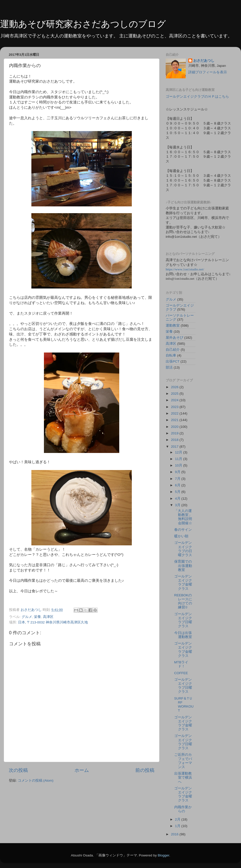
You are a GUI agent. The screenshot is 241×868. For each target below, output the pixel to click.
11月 (179, 459)
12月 (179, 452)
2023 (175, 407)
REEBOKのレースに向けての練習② (183, 601)
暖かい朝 (181, 536)
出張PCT (173, 361)
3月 (178, 505)
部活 (169, 367)
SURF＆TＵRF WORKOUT (184, 705)
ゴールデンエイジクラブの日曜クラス (183, 549)
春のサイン (183, 530)
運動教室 (173, 326)
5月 (178, 492)
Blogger (163, 855)
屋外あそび (174, 338)
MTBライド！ (181, 664)
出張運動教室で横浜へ (183, 777)
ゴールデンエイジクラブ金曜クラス (183, 583)
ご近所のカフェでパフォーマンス (183, 761)
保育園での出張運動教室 (183, 566)
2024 (175, 400)
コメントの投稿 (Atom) (36, 780)
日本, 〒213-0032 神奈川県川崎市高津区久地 (53, 622)
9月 (178, 472)
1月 (178, 826)
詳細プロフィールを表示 (208, 72)
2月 (178, 819)
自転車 (171, 355)
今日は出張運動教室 (183, 635)
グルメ (27, 617)
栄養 (37, 617)
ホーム (82, 770)
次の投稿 (18, 770)
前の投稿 (145, 770)
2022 (175, 413)
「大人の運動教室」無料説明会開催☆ (183, 517)
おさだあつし (204, 61)
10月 (179, 465)
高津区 (48, 617)
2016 (175, 834)
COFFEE (181, 673)
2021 (175, 420)
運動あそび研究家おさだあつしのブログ (83, 24)
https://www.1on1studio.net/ (185, 269)
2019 (175, 433)
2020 (175, 427)
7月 (178, 479)
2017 (175, 447)
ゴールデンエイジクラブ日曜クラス (183, 620)
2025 (175, 394)
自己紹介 (173, 350)
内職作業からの (183, 809)
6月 (178, 485)
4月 (178, 499)
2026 (175, 387)
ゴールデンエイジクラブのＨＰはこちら (197, 97)
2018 (175, 440)
